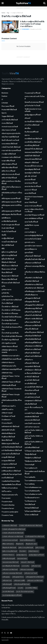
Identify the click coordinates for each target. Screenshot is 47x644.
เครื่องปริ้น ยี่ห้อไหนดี (31, 329)
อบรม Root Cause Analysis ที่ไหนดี (34, 198)
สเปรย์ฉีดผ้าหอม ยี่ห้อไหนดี (33, 139)
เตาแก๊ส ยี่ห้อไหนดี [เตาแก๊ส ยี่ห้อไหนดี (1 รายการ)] (8, 592)
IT (2, 100)
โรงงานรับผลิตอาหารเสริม (33, 494)
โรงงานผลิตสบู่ (30, 484)
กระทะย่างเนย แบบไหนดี (10, 127)
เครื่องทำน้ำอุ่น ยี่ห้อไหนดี (33, 312)
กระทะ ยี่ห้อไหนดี (7, 123)
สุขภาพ (27, 135)
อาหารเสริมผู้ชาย (30, 232)
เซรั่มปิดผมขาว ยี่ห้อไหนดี (33, 370)
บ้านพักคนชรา (6, 420)
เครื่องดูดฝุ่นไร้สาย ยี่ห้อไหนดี (34, 305)
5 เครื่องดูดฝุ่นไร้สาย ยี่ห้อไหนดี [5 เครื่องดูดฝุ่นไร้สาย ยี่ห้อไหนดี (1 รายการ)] (35, 537)
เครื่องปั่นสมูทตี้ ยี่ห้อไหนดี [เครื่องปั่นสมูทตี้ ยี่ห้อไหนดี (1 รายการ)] (22, 584)
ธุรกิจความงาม (6, 290)
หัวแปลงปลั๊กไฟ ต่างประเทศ (34, 166)
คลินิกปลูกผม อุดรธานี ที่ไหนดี (11, 211)
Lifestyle (5, 103)
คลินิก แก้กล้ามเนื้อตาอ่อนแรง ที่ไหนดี (11, 188)
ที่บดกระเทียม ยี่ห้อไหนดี (9, 279)
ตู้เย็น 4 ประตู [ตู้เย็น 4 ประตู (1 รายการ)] (40, 548)
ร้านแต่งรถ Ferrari (8, 508)
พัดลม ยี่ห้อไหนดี (7, 440)
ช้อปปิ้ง (4, 235)
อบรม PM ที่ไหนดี (30, 193)
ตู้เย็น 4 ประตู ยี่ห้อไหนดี (9, 255)
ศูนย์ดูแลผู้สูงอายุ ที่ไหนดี (33, 115)
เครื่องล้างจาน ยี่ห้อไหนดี (33, 349)
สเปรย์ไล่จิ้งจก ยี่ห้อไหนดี (33, 142)
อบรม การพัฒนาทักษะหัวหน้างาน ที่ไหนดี (34, 210)
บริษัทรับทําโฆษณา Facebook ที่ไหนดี (12, 390)
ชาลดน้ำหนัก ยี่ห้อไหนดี (9, 242)
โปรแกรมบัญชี (29, 465)
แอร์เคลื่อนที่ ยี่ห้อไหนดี (32, 448)
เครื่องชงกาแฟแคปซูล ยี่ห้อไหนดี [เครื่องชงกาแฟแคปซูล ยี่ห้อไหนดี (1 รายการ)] (12, 573)
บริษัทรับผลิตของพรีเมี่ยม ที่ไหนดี (12, 402)
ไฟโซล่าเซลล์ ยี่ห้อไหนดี (33, 511)
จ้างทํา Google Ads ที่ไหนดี (11, 225)
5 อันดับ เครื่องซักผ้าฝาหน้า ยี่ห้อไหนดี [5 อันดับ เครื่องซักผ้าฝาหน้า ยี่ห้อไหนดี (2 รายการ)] (31, 526)
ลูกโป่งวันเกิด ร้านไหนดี (32, 106)
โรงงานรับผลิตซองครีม (32, 491)
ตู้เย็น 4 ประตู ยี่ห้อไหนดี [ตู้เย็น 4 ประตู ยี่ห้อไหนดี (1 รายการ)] (10, 551)
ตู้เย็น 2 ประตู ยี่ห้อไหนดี (9, 252)
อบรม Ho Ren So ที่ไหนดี (33, 186)
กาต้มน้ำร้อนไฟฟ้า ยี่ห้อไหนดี (11, 147)
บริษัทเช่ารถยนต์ (7, 413)
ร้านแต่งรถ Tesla (7, 515)
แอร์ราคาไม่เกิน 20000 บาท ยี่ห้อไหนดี (34, 443)
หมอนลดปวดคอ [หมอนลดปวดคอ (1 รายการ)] (22, 559)
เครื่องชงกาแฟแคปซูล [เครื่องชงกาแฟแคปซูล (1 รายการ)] (27, 570)
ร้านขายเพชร (6, 498)
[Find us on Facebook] (2, 633)
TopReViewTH (26, 29)
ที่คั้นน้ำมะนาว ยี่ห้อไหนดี (10, 266)
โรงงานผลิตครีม (30, 477)
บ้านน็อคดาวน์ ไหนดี (8, 416)
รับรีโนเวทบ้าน (7, 491)
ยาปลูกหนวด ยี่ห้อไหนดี (9, 464)
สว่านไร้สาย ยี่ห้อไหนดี (32, 125)
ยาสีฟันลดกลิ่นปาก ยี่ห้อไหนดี (11, 471)
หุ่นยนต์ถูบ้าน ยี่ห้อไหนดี (32, 173)
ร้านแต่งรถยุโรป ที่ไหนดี (32, 93)
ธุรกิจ (3, 286)
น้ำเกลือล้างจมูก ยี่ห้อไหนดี (10, 340)
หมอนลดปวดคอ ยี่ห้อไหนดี (33, 152)
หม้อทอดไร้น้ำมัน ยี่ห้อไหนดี (34, 149)
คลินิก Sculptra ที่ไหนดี (9, 164)
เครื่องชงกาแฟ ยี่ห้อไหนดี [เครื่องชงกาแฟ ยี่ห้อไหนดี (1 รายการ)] (10, 570)
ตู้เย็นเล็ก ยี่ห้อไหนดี (8, 259)
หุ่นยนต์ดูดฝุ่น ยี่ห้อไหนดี (32, 169)
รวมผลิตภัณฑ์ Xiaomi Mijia (11, 481)
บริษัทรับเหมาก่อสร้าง (9, 406)
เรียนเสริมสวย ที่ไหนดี (32, 390)
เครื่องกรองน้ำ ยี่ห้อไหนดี (33, 256)
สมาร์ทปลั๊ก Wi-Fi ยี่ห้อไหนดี (34, 122)
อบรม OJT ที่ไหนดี (31, 190)
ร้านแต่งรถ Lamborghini (10, 512)
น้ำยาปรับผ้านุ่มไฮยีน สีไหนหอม (12, 336)
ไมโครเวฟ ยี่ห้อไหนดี (31, 515)
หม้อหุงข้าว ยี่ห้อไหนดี (32, 163)
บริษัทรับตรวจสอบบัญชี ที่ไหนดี (12, 369)
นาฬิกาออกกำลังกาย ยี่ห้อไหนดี (12, 300)
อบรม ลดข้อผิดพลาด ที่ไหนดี (34, 218)
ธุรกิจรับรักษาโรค (7, 296)
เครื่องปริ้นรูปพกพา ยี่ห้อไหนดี (34, 332)
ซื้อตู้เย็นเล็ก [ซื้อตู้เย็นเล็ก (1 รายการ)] (20, 544)
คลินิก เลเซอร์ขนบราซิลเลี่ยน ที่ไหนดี (11, 182)
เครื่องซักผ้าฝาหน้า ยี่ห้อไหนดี (34, 288)
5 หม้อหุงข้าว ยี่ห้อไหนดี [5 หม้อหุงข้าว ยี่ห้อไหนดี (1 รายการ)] (10, 526)
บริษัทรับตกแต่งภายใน (9, 366)
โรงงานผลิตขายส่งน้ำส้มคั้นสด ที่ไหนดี (35, 473)
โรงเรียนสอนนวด (30, 501)
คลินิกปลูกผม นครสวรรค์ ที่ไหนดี (12, 207)
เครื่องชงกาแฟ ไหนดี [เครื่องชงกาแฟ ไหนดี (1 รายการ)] (31, 573)
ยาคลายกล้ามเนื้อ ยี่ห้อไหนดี (11, 454)
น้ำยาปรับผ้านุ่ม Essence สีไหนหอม (12, 328)
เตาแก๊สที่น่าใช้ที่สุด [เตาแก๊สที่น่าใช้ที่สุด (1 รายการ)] (31, 588)
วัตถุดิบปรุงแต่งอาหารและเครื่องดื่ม (33, 110)
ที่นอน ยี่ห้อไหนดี (7, 273)
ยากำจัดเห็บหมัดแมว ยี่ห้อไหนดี (12, 450)
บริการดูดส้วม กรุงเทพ (9, 343)
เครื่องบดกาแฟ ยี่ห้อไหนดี (33, 326)
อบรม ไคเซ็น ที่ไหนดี (31, 222)
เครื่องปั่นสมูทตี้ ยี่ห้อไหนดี (33, 343)
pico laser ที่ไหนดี (8, 106)
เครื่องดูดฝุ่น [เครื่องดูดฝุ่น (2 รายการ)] (6, 577)
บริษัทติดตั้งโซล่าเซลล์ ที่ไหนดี (11, 359)
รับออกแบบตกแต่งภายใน (10, 495)
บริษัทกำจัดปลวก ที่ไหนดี (10, 347)
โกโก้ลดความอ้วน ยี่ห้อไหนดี (34, 451)
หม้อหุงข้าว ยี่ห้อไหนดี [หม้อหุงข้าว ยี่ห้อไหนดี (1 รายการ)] (27, 562)
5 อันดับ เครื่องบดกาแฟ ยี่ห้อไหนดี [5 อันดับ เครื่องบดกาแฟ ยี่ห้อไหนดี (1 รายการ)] (13, 537)
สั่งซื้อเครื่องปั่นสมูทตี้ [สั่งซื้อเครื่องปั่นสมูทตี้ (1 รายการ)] (9, 559)
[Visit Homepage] (23, 3)
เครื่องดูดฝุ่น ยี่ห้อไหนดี (32, 302)
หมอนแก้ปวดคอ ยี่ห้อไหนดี (33, 159)
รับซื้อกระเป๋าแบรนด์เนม (10, 488)
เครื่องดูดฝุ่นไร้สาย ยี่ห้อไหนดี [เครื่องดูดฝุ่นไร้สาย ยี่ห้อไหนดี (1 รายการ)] (35, 577)
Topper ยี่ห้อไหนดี (8, 116)
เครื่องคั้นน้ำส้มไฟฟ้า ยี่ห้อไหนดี (35, 259)
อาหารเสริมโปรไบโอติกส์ (33, 239)
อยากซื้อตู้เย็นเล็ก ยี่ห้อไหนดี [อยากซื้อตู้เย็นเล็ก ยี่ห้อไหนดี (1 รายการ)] (11, 566)
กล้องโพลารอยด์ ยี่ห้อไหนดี (10, 137)
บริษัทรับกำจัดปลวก (8, 363)
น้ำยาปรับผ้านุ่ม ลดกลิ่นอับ (10, 333)
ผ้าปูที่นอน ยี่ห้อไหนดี (8, 437)
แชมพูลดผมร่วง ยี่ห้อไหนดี (33, 401)
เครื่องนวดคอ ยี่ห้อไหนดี (32, 322)
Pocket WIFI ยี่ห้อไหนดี (9, 110)
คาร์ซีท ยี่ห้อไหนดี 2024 (9, 221)
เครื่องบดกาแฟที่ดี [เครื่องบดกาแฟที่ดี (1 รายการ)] (19, 581)
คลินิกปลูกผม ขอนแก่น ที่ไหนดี (11, 202)
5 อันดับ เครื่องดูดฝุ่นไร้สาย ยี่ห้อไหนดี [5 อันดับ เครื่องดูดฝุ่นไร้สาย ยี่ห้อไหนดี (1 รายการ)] (14, 529)
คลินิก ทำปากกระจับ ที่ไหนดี (11, 174)
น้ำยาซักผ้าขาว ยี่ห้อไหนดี (10, 307)
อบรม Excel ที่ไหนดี (31, 183)
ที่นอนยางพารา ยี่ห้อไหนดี (10, 276)
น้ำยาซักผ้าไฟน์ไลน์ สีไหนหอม (11, 317)
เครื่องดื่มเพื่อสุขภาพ (7, 22)
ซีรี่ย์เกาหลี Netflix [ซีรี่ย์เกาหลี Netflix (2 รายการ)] (8, 544)
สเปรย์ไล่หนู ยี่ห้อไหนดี (32, 146)
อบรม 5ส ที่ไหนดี (30, 180)
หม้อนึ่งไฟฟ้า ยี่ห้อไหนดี (32, 156)
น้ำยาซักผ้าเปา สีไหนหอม (10, 314)
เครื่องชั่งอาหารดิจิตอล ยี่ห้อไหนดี (35, 273)
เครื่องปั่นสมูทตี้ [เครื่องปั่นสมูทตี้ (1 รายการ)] (7, 584)
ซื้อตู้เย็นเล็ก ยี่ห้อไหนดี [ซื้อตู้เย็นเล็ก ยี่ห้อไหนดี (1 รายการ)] (9, 548)
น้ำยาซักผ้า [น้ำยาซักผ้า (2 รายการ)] (23, 551)
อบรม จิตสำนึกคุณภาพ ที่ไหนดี (34, 215)
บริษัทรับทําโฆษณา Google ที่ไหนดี (11, 396)
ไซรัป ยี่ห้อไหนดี (30, 505)
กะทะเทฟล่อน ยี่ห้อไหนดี (9, 144)
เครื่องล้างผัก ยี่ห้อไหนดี (32, 353)
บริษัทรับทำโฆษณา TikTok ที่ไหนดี (11, 377)
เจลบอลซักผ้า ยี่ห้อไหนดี (32, 367)
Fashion (4, 96)
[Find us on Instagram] (8, 633)
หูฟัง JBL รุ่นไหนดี (31, 176)
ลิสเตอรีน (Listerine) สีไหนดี (34, 102)
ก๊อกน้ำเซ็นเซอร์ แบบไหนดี (10, 140)
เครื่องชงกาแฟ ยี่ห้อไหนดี (33, 263)
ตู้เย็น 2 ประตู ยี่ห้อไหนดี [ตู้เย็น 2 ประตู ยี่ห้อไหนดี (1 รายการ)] (26, 548)
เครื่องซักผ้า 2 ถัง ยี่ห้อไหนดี (33, 278)
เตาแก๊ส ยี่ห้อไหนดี (31, 384)
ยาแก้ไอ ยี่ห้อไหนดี (8, 478)
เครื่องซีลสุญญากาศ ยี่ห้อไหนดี (34, 291)
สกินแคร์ (27, 118)
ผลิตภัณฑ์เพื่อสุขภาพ (8, 433)
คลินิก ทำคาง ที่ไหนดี (8, 171)
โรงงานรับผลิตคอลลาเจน (33, 487)
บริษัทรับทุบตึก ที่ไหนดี (9, 385)
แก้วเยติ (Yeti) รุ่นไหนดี (32, 397)
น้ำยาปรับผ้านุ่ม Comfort (10, 324)
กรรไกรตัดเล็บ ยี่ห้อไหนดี (10, 120)
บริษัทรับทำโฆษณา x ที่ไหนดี (11, 382)
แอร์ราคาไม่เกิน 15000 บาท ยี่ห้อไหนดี (34, 437)
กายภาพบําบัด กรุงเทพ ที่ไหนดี (11, 151)
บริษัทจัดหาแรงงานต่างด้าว (10, 356)
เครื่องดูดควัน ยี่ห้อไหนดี (32, 298)
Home (3, 13)
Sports (4, 113)
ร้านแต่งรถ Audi (7, 502)
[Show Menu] (3, 3)
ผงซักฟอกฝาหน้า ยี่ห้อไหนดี (10, 427)
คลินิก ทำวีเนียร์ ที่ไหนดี (9, 178)
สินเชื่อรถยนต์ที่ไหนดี (31, 132)
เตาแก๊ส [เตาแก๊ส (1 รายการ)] (20, 588)
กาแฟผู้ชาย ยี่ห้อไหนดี (17, 13)
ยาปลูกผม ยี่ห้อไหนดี (8, 461)
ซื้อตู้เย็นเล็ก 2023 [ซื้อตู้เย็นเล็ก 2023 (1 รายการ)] (31, 544)
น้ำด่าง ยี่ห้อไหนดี (7, 303)
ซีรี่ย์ (3, 249)
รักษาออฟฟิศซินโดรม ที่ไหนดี (11, 485)
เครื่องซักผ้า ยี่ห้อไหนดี (32, 281)
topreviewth (10, 638)
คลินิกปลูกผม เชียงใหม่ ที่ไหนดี (11, 215)
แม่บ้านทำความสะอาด (32, 427)
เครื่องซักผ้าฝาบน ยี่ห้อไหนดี (34, 285)
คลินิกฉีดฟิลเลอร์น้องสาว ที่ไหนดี (12, 194)
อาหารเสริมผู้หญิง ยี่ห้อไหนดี (34, 236)
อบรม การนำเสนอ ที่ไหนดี (33, 206)
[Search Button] (44, 3)
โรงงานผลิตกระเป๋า (31, 468)
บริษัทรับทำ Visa (7, 373)
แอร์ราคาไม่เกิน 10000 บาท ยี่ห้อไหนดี (34, 431)
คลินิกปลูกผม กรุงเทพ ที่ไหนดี (11, 199)
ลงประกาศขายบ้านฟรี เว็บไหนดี (35, 98)
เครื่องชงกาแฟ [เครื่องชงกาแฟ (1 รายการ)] (36, 566)
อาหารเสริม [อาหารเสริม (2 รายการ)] (25, 566)
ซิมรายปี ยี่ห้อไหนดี (8, 245)
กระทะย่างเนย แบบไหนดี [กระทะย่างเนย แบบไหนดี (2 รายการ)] (10, 540)
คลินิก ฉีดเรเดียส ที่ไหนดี (10, 168)
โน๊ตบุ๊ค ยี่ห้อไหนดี (30, 454)
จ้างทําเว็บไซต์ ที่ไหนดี (9, 232)
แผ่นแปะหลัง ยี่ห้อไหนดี (32, 420)
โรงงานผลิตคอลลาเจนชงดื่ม (34, 481)
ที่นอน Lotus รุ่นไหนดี (9, 269)
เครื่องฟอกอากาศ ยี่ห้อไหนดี (34, 346)
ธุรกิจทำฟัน (5, 293)
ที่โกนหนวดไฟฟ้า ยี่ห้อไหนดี (11, 283)
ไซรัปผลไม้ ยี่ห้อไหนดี (32, 508)
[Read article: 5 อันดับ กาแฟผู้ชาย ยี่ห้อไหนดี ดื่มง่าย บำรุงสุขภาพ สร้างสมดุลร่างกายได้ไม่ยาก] (10, 27)
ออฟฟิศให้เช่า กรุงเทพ (32, 225)
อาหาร (27, 229)
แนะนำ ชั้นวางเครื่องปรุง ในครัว (34, 409)
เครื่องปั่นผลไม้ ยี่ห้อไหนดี (33, 336)
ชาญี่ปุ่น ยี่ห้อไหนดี (8, 238)
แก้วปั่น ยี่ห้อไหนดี (30, 394)
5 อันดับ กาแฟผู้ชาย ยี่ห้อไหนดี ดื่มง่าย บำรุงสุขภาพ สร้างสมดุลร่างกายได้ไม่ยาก (32, 24)
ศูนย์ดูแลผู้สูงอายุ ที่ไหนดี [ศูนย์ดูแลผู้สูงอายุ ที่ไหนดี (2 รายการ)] (36, 555)
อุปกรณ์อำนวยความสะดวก (33, 246)
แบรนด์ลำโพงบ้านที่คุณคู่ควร (34, 413)
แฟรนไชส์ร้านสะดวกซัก (33, 423)
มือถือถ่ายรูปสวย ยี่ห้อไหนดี (10, 444)
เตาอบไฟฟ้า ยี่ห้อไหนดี (32, 380)
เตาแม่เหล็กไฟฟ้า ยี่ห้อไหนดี (34, 387)
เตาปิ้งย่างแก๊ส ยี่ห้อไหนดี (33, 373)
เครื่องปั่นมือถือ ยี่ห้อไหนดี (33, 339)
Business (5, 93)
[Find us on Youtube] (11, 633)
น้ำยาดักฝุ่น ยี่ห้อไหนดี (9, 320)
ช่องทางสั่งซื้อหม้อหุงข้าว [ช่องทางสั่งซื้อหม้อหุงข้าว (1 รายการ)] (27, 540)
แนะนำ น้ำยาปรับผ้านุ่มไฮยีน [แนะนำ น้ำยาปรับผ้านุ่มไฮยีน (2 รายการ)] (25, 592)
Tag (8, 13)
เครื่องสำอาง (29, 360)
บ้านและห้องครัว (7, 423)
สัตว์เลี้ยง (28, 128)
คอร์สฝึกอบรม (6, 218)
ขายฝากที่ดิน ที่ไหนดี (8, 161)
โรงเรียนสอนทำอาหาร (32, 498)
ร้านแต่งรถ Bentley (8, 505)
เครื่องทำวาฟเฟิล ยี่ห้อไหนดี (34, 319)
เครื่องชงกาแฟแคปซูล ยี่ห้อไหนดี (35, 267)
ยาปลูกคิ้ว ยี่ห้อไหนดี (8, 457)
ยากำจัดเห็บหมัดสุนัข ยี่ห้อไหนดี (12, 447)
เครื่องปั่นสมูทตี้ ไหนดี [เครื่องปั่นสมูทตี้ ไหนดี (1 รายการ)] (9, 588)
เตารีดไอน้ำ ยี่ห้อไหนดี (32, 377)
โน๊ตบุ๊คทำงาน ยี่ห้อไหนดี (33, 458)
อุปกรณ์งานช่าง (30, 242)
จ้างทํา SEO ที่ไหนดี (8, 228)
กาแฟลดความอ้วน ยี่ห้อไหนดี (11, 157)
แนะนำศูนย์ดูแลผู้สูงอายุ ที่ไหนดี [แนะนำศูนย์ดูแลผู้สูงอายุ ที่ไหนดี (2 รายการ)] (12, 595)
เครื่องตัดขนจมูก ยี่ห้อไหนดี (33, 309)
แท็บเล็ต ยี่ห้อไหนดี (31, 404)
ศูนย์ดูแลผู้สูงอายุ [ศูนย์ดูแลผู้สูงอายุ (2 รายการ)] (22, 555)
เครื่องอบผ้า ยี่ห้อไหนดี (32, 363)
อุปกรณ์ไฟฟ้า (29, 253)
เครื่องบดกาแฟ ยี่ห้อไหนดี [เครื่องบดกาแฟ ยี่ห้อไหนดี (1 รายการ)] (35, 581)
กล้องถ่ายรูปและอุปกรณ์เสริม (11, 133)
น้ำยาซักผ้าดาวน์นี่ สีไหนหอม (11, 310)
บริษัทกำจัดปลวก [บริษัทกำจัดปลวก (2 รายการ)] (34, 551)
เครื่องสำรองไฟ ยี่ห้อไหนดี (33, 356)
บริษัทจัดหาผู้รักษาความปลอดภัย (9, 351)
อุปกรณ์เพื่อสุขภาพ (31, 249)
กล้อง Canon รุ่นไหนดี (9, 130)
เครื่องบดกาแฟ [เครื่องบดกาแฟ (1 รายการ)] (7, 581)
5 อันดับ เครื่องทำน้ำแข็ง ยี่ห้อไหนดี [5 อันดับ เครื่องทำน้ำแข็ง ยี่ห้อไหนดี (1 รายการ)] (13, 533)
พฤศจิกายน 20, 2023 (36, 29)
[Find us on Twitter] (5, 633)
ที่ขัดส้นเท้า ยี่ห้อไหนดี (9, 262)
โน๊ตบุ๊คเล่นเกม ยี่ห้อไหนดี (33, 461)
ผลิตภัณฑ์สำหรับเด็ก (8, 430)
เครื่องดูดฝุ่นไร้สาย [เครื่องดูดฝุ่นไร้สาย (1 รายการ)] (18, 577)
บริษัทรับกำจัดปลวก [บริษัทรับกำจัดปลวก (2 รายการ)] (8, 555)
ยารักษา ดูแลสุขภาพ (8, 468)
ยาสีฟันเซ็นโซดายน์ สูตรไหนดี (12, 474)
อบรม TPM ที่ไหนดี (31, 202)
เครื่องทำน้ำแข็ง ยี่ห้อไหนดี (33, 315)
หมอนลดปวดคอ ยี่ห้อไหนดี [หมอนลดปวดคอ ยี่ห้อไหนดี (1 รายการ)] (10, 562)
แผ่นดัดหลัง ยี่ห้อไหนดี (32, 417)
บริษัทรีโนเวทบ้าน (7, 410)
